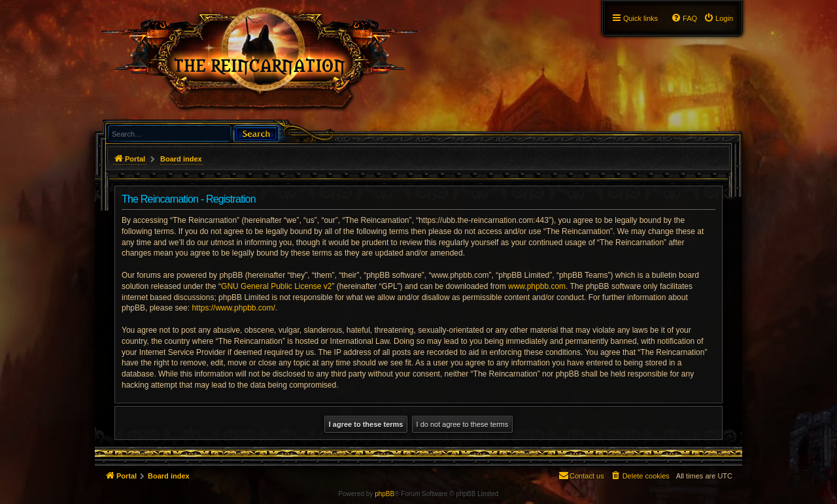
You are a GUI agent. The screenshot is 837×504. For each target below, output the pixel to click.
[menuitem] (718, 18)
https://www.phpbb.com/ (233, 308)
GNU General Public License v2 (276, 286)
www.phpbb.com (537, 286)
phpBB (384, 494)
